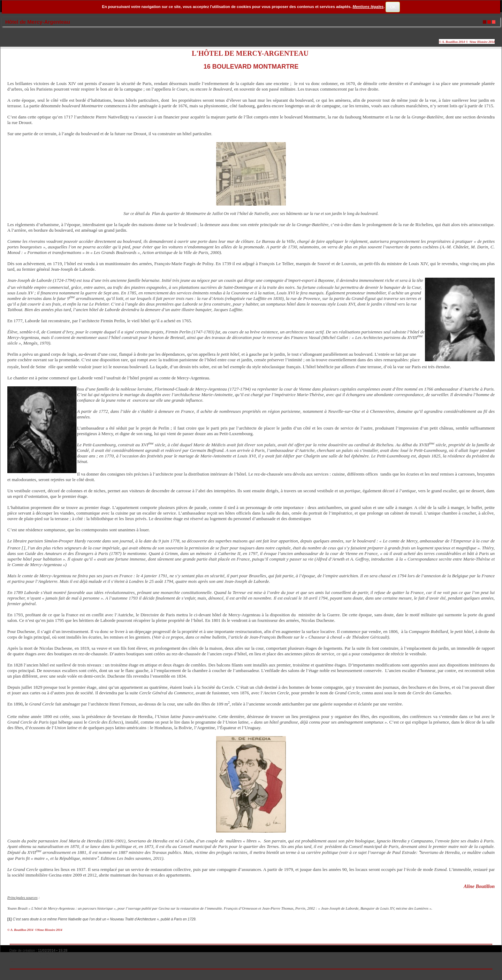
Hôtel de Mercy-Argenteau (38, 22)
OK (393, 7)
